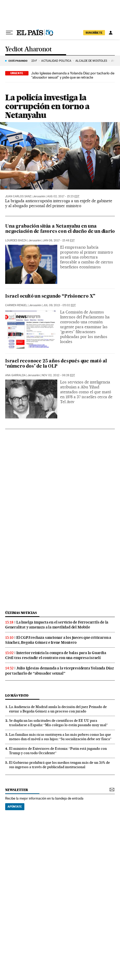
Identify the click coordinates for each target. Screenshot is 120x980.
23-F (34, 61)
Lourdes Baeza (16, 240)
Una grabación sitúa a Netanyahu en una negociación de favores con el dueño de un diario (60, 229)
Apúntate (15, 807)
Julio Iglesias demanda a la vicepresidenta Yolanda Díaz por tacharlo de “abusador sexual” (59, 671)
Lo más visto (17, 695)
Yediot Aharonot (28, 49)
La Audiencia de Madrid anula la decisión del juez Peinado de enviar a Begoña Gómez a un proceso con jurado (58, 709)
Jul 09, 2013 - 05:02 (59, 305)
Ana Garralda (15, 375)
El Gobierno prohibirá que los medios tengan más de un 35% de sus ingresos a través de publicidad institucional (59, 765)
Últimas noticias (21, 613)
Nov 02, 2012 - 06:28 (58, 375)
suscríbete (94, 33)
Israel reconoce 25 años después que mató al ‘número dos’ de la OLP (56, 364)
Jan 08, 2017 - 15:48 (59, 240)
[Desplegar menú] (9, 33)
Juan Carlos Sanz (18, 196)
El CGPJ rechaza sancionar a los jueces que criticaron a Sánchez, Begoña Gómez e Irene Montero (58, 640)
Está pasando (18, 61)
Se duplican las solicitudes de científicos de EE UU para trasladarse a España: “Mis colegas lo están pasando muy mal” (58, 723)
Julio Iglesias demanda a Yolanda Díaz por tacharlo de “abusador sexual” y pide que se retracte (73, 75)
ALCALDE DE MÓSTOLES (91, 61)
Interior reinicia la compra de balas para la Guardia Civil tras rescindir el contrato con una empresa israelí (56, 655)
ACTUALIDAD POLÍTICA (56, 61)
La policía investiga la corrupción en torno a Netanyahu (47, 106)
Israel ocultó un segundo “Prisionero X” (50, 296)
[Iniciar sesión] (111, 33)
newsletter (17, 790)
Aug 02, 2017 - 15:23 (63, 196)
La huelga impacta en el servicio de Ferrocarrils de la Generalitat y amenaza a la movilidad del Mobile (57, 625)
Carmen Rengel (16, 305)
